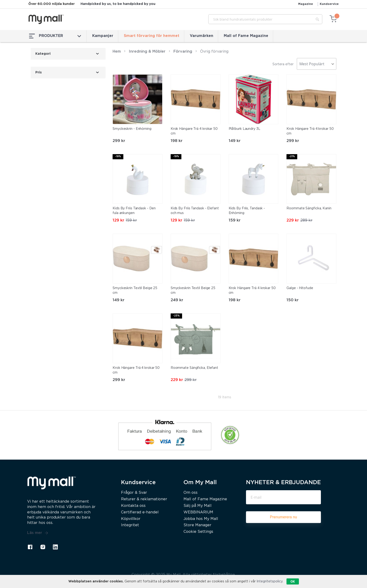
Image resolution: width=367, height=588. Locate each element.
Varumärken (202, 36)
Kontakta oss (133, 506)
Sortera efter (283, 64)
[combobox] (265, 19)
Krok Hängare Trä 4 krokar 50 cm (194, 131)
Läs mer (38, 533)
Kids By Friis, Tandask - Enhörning (247, 211)
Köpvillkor (131, 519)
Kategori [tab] (43, 54)
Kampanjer (103, 36)
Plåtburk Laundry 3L (244, 129)
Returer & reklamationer (144, 499)
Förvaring (183, 52)
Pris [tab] (39, 73)
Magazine (306, 4)
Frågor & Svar (134, 493)
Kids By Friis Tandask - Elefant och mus (195, 211)
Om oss (191, 493)
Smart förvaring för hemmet (152, 36)
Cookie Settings (198, 532)
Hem (117, 52)
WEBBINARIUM (198, 512)
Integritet (130, 525)
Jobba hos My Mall (201, 519)
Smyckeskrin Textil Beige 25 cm (135, 290)
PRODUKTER (55, 36)
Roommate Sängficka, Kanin (309, 208)
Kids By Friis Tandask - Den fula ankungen (134, 211)
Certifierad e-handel (140, 512)
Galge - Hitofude (300, 288)
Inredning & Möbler (147, 52)
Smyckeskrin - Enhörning (132, 129)
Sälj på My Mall (198, 506)
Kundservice (329, 4)
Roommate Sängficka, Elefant (194, 368)
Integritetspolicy (270, 581)
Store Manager (197, 525)
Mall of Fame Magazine (246, 36)
